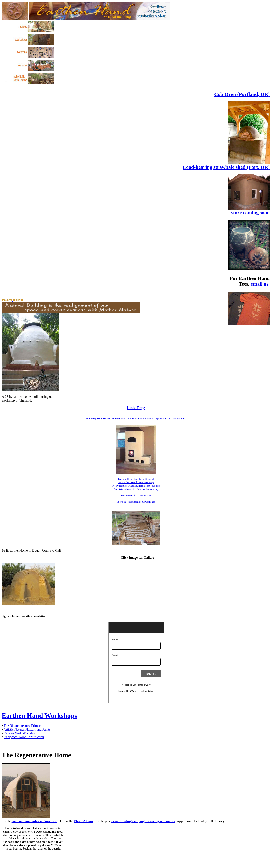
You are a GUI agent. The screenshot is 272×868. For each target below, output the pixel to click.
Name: (116, 639)
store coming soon (250, 213)
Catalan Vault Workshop (20, 733)
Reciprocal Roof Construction (24, 737)
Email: (115, 655)
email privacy (144, 685)
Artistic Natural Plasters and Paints (27, 729)
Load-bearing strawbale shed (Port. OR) (226, 167)
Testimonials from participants (136, 495)
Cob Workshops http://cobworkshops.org (136, 489)
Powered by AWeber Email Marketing (136, 691)
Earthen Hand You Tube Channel (136, 479)
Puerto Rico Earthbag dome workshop (136, 502)
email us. (260, 284)
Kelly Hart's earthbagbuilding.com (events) (136, 486)
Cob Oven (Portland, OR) (242, 94)
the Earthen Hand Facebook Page (136, 482)
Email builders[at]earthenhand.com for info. (136, 418)
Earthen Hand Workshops (39, 715)
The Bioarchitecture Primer (22, 726)
